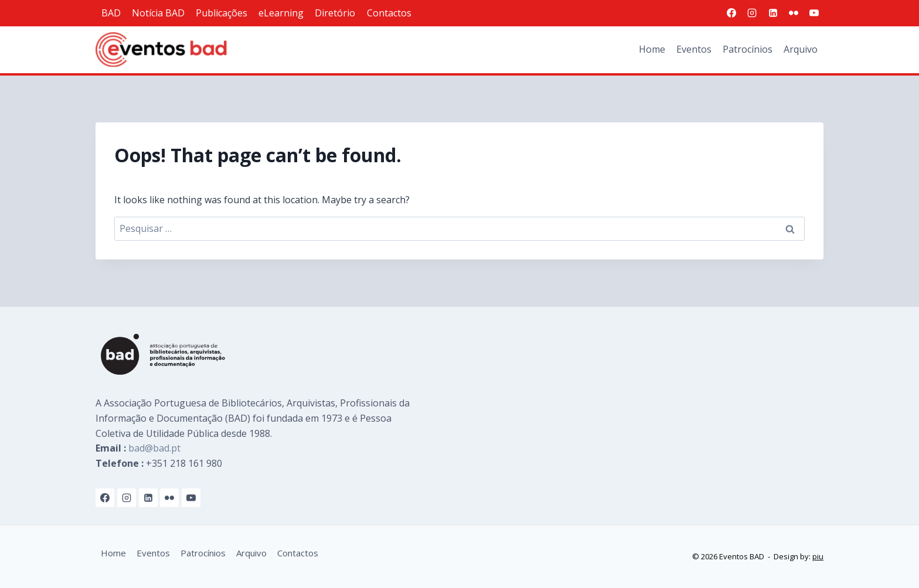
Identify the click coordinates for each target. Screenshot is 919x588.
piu (818, 556)
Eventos (694, 49)
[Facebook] (731, 13)
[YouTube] (814, 13)
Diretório (335, 13)
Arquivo (801, 49)
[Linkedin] (773, 13)
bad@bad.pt (154, 448)
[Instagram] (752, 13)
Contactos (389, 13)
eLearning (281, 13)
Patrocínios (748, 49)
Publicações (222, 13)
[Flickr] (794, 13)
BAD (111, 13)
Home (652, 49)
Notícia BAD (158, 13)
